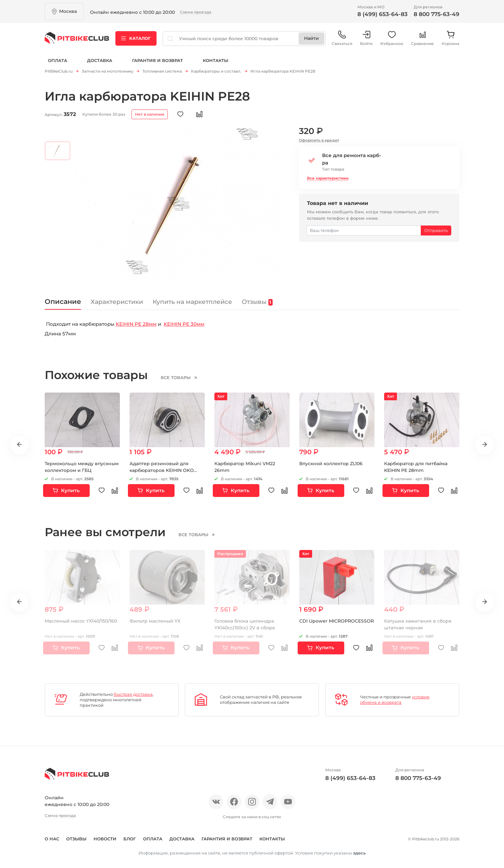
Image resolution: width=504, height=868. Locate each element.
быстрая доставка (133, 692)
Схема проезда (196, 12)
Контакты (216, 60)
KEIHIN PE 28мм (136, 321)
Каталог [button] (136, 38)
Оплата (58, 60)
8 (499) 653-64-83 (382, 14)
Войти (366, 38)
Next (485, 442)
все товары (176, 375)
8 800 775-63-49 (437, 14)
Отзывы (76, 836)
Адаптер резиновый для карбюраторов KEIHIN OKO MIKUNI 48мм (162, 468)
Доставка (100, 60)
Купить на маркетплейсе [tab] (193, 299)
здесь (359, 850)
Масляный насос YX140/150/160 (81, 618)
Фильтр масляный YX (155, 618)
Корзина (450, 38)
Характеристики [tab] (117, 299)
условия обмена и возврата (395, 697)
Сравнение (423, 38)
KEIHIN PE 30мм (184, 321)
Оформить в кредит (319, 138)
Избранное (392, 38)
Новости (105, 836)
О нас (52, 836)
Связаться (342, 38)
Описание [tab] (63, 299)
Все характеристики (328, 176)
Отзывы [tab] (258, 300)
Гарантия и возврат (157, 60)
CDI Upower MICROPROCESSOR (337, 618)
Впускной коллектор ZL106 (331, 461)
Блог (130, 836)
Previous (19, 442)
